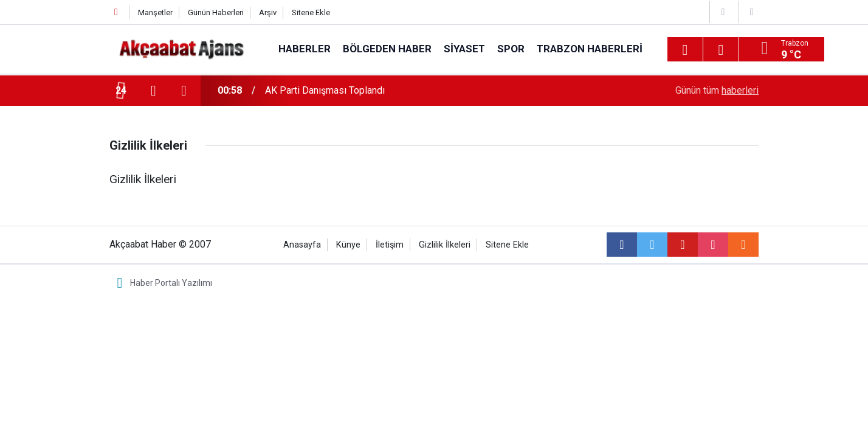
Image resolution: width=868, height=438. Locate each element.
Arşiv (268, 12)
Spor (511, 49)
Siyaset (464, 49)
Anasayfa (302, 245)
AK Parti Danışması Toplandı (325, 90)
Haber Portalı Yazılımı (171, 283)
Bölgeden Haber (387, 49)
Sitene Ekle (311, 12)
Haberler (305, 49)
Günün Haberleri (216, 12)
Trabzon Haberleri (590, 49)
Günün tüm (717, 90)
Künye (348, 245)
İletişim (390, 245)
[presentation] (153, 91)
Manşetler (155, 12)
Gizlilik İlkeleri (445, 245)
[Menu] (685, 50)
